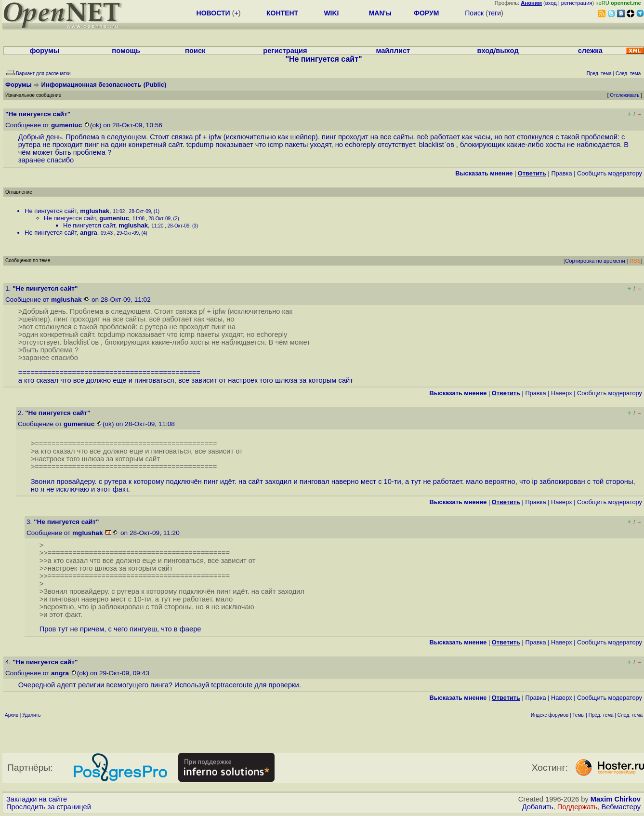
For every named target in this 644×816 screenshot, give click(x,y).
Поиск (474, 13)
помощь (126, 51)
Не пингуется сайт (51, 211)
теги (494, 13)
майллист (393, 51)
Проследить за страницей (49, 807)
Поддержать (578, 807)
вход (551, 3)
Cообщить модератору (610, 173)
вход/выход (498, 51)
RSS (635, 261)
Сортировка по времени (595, 261)
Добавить (538, 807)
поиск (195, 51)
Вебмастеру (621, 807)
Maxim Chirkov (616, 799)
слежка (590, 51)
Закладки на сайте (37, 799)
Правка (561, 173)
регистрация (577, 3)
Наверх (562, 393)
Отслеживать (624, 95)
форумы (45, 51)
